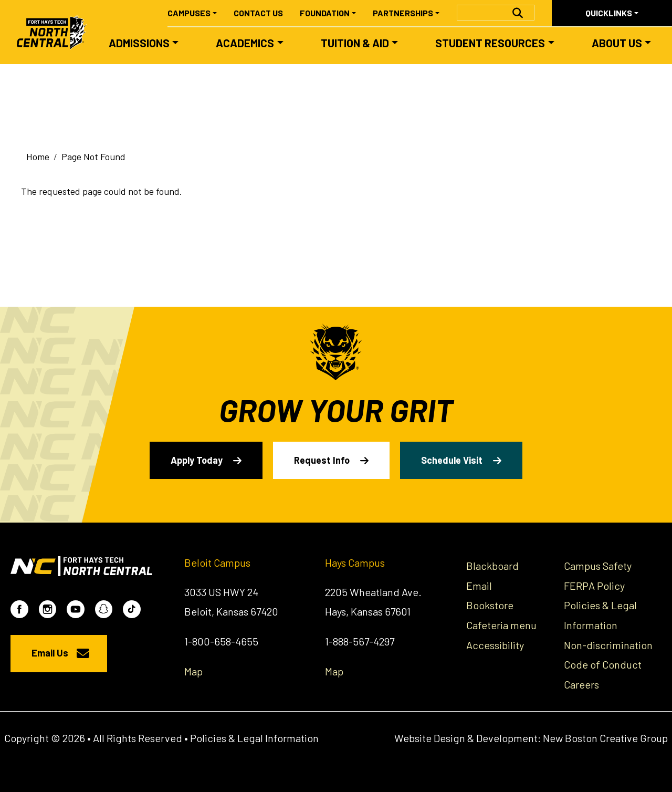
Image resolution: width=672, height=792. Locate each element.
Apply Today (197, 460)
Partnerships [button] (403, 13)
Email (479, 586)
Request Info (322, 460)
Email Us (50, 653)
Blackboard (492, 566)
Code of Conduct (603, 664)
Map (193, 671)
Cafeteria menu (501, 625)
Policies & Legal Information (254, 738)
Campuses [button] (189, 13)
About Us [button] (617, 43)
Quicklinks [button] (609, 13)
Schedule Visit (452, 460)
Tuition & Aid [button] (355, 43)
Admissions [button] (139, 43)
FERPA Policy (594, 586)
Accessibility (495, 645)
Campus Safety (598, 566)
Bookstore (490, 605)
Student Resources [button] (490, 43)
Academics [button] (245, 43)
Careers (581, 684)
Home (38, 157)
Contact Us (258, 13)
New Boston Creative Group (605, 738)
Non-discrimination (608, 645)
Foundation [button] (325, 13)
